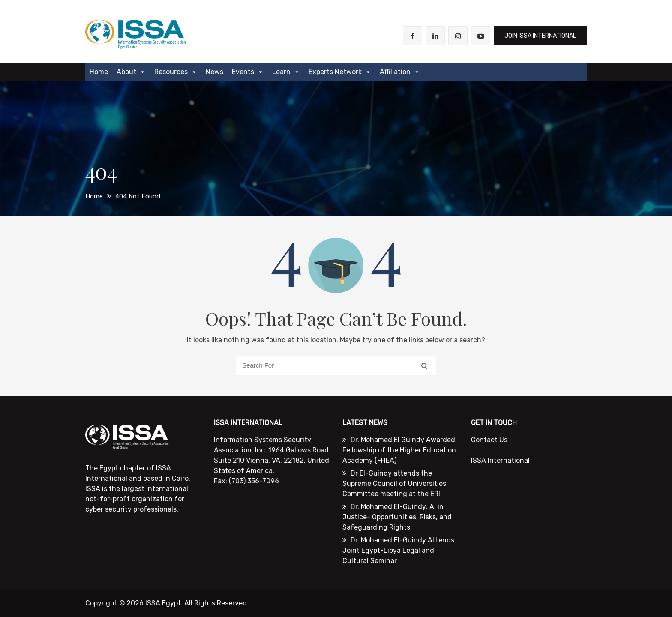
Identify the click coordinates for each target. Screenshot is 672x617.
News (214, 72)
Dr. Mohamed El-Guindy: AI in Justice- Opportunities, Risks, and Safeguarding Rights (397, 517)
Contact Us (489, 440)
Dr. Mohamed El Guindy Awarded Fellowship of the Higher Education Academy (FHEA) (399, 450)
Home (99, 72)
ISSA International (500, 460)
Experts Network (340, 72)
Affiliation (400, 72)
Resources (176, 72)
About (131, 72)
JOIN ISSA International (540, 36)
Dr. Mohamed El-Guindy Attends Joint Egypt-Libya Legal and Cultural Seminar (398, 550)
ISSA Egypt (163, 603)
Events (248, 72)
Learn (286, 72)
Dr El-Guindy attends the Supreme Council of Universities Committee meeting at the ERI (394, 484)
